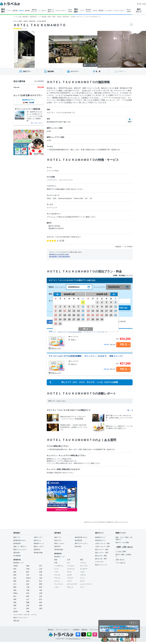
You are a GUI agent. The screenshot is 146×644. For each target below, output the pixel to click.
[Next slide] (97, 49)
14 (78, 311)
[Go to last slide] (49, 49)
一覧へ (129, 410)
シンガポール (59, 566)
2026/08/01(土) (74, 287)
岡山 (15, 596)
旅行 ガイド (139, 10)
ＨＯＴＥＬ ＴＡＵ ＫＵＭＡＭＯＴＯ (40, 25)
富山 (41, 581)
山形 (41, 569)
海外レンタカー (59, 543)
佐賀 (28, 605)
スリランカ (71, 569)
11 (65, 311)
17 (60, 315)
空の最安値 (17, 556)
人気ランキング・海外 (102, 547)
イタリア (70, 578)
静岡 (41, 584)
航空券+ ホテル (89, 11)
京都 (28, 590)
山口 (28, 599)
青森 (28, 566)
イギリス (83, 575)
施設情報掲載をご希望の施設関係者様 (59, 257)
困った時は (141, 4)
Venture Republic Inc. (75, 639)
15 (83, 311)
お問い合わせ (120, 560)
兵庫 (41, 593)
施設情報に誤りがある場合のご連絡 (59, 254)
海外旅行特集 (59, 550)
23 (56, 319)
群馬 (15, 575)
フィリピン (71, 566)
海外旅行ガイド (100, 540)
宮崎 (41, 608)
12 (69, 311)
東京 (15, 578)
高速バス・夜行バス (20, 547)
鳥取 (28, 596)
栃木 (28, 572)
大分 (15, 608)
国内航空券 (17, 543)
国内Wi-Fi (37, 550)
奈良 (28, 593)
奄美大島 (16, 621)
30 (56, 324)
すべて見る (90, 65)
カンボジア (84, 569)
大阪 (41, 590)
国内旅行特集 (38, 553)
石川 (15, 584)
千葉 (41, 575)
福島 (15, 572)
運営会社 (51, 630)
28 (78, 319)
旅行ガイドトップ (101, 565)
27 (74, 319)
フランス (57, 578)
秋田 (15, 569)
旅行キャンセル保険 (122, 542)
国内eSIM (17, 553)
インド (56, 569)
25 (65, 319)
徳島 (15, 602)
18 (65, 315)
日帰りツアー (38, 537)
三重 (28, 587)
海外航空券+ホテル (81, 537)
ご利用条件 (76, 630)
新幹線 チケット (34, 11)
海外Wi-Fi (57, 547)
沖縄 (28, 612)
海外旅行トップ (59, 557)
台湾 (69, 560)
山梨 (41, 578)
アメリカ (57, 575)
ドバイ (82, 587)
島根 (15, 599)
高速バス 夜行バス (51, 11)
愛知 (15, 587)
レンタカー (43, 11)
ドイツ (82, 578)
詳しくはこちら (119, 634)
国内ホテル (37, 540)
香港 (82, 560)
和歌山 (16, 593)
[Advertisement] (101, 496)
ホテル (21, 11)
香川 (41, 599)
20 (74, 315)
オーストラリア (72, 584)
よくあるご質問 (121, 552)
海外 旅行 (76, 10)
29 (83, 319)
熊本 (28, 608)
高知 (41, 602)
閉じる (135, 623)
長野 (15, 581)
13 (74, 311)
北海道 (16, 566)
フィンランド (59, 584)
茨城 (41, 572)
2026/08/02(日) (114, 287)
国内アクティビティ (20, 550)
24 (60, 319)
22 (83, 315)
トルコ (56, 587)
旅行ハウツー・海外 (102, 553)
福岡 (15, 605)
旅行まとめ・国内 (101, 556)
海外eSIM (78, 547)
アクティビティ (61, 11)
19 (69, 315)
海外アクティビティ (81, 543)
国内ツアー (17, 537)
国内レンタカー (39, 547)
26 (69, 319)
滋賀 (15, 590)
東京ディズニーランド (21, 618)
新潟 (28, 581)
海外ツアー (58, 537)
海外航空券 (78, 540)
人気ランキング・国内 (102, 543)
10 (60, 311)
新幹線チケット (39, 543)
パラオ (82, 572)
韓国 (56, 560)
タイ (69, 563)
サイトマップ (94, 630)
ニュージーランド (86, 584)
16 (56, 315)
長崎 (41, 605)
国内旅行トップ (18, 563)
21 (78, 315)
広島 (41, 596)
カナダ (69, 575)
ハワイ (56, 572)
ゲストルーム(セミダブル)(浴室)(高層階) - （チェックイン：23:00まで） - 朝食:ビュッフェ (86, 356)
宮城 (28, 569)
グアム (69, 572)
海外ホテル (58, 540)
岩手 (41, 566)
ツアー (9, 11)
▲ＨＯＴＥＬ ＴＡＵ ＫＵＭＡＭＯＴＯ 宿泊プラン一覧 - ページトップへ (106, 522)
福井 (28, 584)
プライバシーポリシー (63, 630)
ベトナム (83, 563)
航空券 (15, 11)
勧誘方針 (85, 630)
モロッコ (70, 587)
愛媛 (28, 602)
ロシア (82, 581)
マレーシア (84, 566)
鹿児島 (16, 612)
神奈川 (28, 578)
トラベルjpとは (121, 563)
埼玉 (28, 575)
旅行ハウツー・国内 (102, 550)
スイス (69, 581)
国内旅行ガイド (100, 537)
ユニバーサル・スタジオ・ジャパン (25, 615)
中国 (56, 563)
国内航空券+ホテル (20, 540)
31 (60, 324)
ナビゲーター (100, 562)
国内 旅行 (3, 10)
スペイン (57, 581)
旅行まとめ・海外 (101, 559)
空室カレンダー (56, 348)
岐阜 (41, 587)
